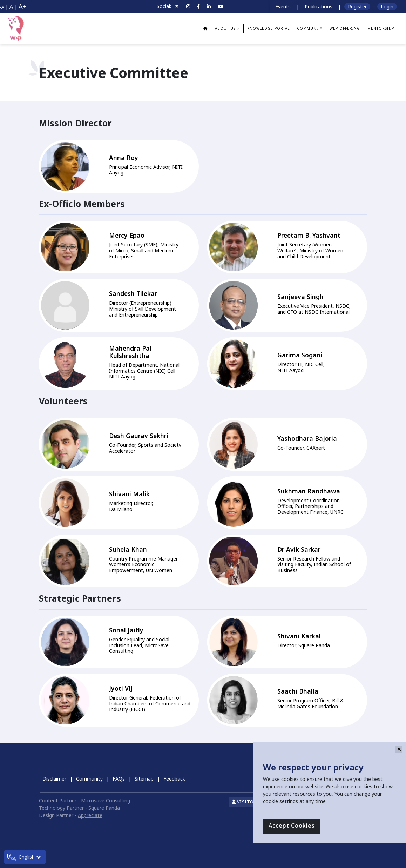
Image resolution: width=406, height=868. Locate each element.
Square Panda (104, 808)
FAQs (119, 779)
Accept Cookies (292, 826)
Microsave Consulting (106, 800)
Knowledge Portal (268, 28)
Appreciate (90, 815)
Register (357, 6)
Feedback (174, 779)
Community (89, 779)
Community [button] (310, 28)
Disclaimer (54, 779)
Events (283, 6)
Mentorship (381, 28)
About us (225, 28)
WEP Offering (345, 28)
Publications (319, 6)
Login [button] (387, 6)
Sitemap (144, 779)
